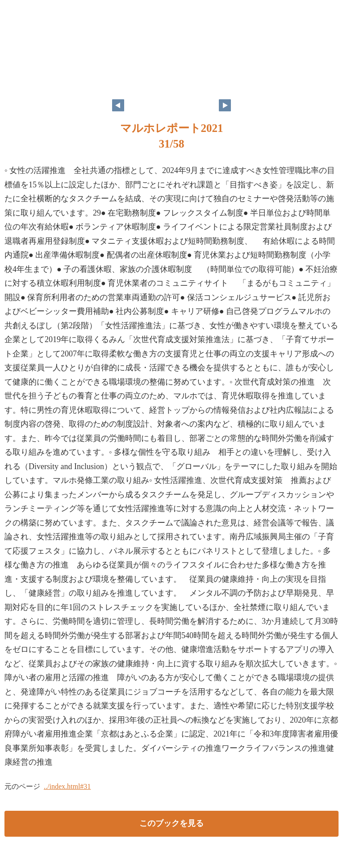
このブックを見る (171, 823)
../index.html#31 (67, 786)
